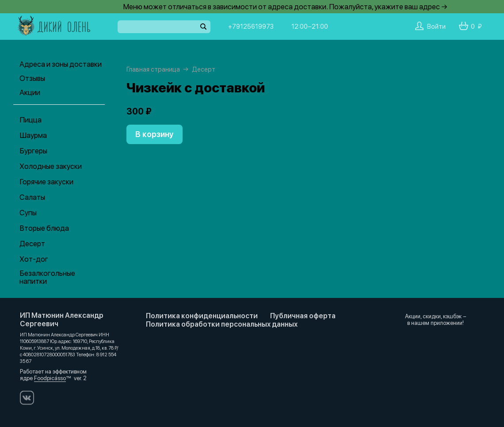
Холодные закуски (51, 166)
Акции (30, 92)
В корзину (155, 134)
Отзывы (32, 78)
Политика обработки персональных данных (222, 324)
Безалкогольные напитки (47, 277)
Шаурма (33, 135)
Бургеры (33, 151)
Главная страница (153, 69)
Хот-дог (34, 259)
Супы (28, 213)
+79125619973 (251, 27)
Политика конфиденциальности (202, 316)
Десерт (32, 244)
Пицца (31, 120)
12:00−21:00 (310, 27)
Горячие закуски (46, 182)
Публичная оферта (303, 316)
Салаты (32, 197)
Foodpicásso (50, 378)
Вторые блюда (44, 228)
